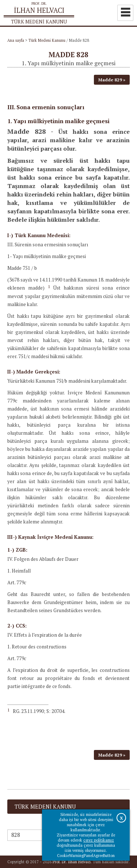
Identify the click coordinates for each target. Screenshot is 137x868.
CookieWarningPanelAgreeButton (86, 856)
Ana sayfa (16, 40)
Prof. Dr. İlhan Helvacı (72, 862)
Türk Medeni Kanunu (47, 40)
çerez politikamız (99, 840)
